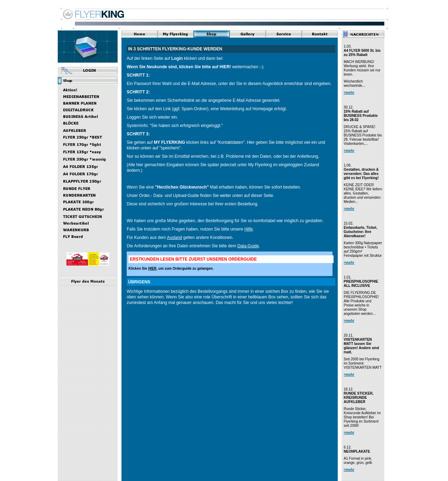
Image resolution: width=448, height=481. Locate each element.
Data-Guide (248, 246)
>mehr (349, 93)
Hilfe (248, 229)
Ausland (174, 238)
